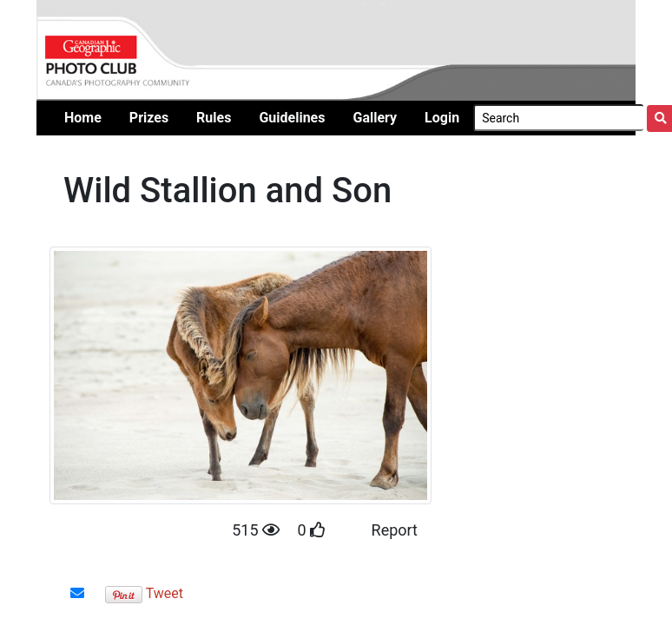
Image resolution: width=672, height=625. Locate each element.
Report (395, 530)
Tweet (165, 593)
